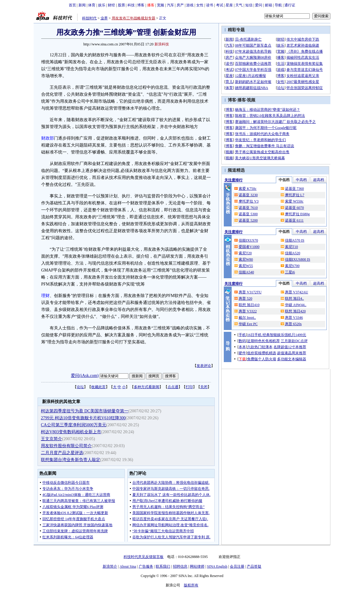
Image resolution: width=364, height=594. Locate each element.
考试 (220, 5)
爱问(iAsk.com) (85, 376)
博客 (141, 5)
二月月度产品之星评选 (62, 453)
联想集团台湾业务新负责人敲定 (71, 460)
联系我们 (163, 566)
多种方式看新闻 (147, 387)
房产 (180, 5)
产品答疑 (254, 566)
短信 (249, 5)
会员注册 (237, 566)
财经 (111, 5)
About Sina (128, 566)
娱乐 (102, 5)
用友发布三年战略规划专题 (134, 18)
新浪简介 (110, 566)
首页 (72, 5)
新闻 (82, 5)
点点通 (173, 387)
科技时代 (89, 18)
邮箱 (269, 5)
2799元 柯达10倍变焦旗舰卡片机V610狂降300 (83, 418)
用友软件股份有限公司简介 (66, 446)
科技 (131, 5)
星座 (229, 5)
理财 (45, 296)
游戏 (190, 5)
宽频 (160, 5)
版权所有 (191, 585)
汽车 (170, 5)
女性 (200, 5)
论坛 (80, 387)
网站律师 (197, 566)
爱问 (259, 5)
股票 (121, 5)
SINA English (217, 566)
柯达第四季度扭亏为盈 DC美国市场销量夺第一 (85, 411)
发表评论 (204, 366)
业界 (104, 18)
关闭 (204, 387)
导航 (278, 5)
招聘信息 (180, 566)
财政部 (48, 138)
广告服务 (146, 566)
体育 (92, 5)
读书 (210, 5)
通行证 (290, 5)
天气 (239, 5)
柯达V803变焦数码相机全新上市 (71, 432)
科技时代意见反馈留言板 (144, 557)
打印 (189, 387)
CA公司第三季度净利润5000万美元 (73, 425)
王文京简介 (51, 439)
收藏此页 (98, 387)
